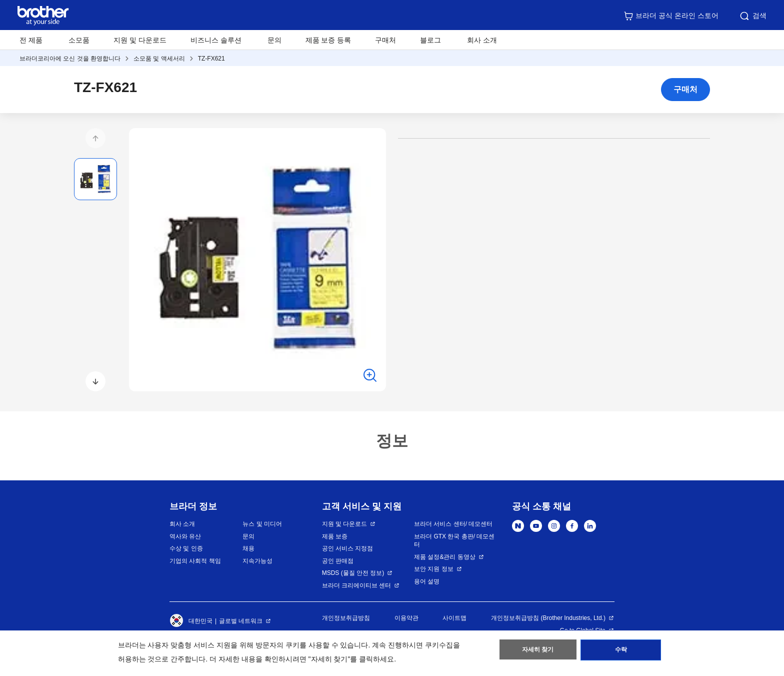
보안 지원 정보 (434, 569)
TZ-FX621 (211, 59)
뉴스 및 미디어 (262, 524)
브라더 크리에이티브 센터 (357, 585)
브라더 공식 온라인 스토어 (671, 16)
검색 (752, 16)
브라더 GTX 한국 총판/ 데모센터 (454, 541)
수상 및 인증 (186, 548)
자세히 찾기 (538, 651)
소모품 (79, 40)
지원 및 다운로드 (140, 40)
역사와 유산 (185, 536)
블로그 (430, 40)
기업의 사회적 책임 (195, 561)
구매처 (385, 40)
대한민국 (191, 621)
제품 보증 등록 (328, 40)
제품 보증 (335, 536)
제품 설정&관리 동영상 (445, 557)
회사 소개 (182, 524)
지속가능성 (257, 561)
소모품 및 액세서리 (159, 59)
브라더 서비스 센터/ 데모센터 (453, 524)
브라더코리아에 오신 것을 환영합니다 (70, 59)
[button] (95, 138)
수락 (621, 651)
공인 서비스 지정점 (348, 548)
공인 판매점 (338, 561)
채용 (248, 548)
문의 (274, 40)
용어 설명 (427, 581)
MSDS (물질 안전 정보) (353, 573)
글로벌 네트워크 (241, 621)
